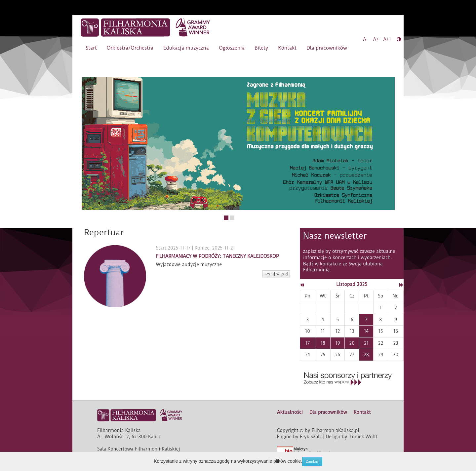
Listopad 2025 (352, 284)
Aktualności (290, 412)
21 (366, 343)
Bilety (261, 48)
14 (366, 331)
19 (337, 343)
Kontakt (287, 48)
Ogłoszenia (232, 48)
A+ (376, 39)
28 (366, 355)
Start (91, 48)
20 (352, 343)
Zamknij (312, 461)
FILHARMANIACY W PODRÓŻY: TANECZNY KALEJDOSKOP (218, 256)
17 (307, 343)
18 (323, 343)
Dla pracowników (327, 48)
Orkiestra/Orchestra (130, 48)
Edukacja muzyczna (186, 48)
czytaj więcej (276, 274)
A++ (387, 39)
